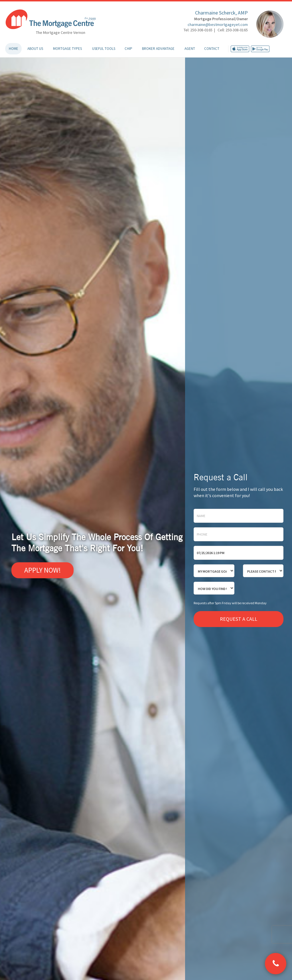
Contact (212, 49)
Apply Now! (42, 570)
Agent (190, 49)
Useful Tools (104, 49)
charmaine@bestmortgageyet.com (218, 24)
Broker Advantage (158, 49)
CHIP (128, 49)
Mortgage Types (67, 49)
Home (14, 49)
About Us (35, 49)
